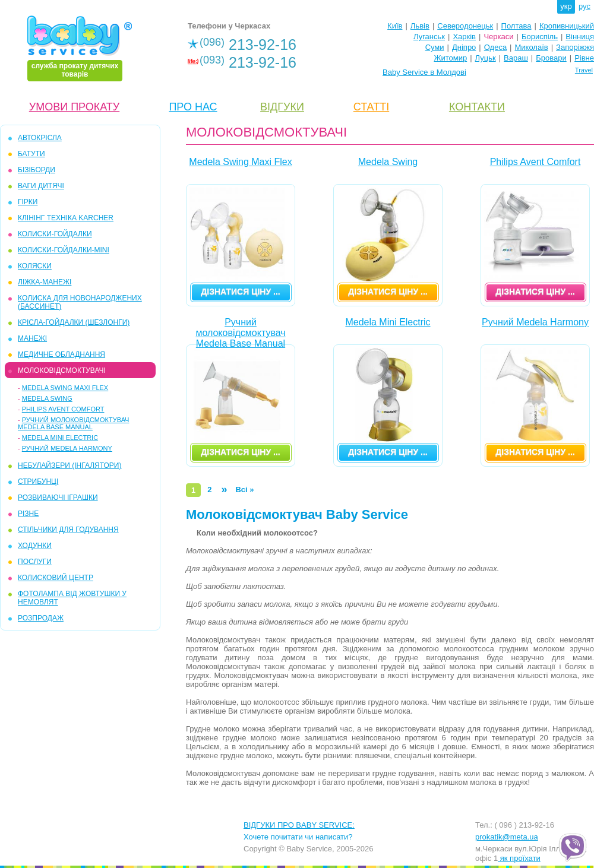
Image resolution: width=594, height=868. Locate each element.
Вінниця (580, 37)
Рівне (584, 58)
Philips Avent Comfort (63, 409)
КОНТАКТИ (477, 107)
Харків (464, 37)
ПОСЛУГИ (35, 562)
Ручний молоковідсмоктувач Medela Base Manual (73, 423)
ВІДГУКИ (282, 107)
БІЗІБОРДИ (37, 170)
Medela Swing (47, 398)
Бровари (551, 58)
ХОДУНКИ (35, 546)
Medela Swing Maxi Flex (65, 388)
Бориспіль (540, 37)
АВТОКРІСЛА (40, 138)
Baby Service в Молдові (424, 72)
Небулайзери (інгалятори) (69, 465)
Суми (435, 47)
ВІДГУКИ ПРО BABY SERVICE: (299, 825)
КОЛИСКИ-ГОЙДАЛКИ (55, 234)
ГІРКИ (28, 202)
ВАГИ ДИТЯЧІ (41, 186)
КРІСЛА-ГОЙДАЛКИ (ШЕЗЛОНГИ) (74, 322)
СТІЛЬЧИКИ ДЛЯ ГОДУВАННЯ (68, 530)
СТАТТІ (371, 107)
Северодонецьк (465, 26)
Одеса (495, 47)
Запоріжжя (575, 47)
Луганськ (429, 37)
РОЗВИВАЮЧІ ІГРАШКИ (58, 498)
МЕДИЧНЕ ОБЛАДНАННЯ (61, 354)
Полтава (516, 26)
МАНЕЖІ (32, 338)
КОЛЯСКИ (35, 266)
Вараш (516, 58)
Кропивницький (567, 26)
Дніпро (464, 47)
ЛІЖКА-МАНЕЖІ (45, 282)
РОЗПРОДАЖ (41, 618)
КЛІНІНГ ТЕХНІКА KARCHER (66, 218)
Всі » (244, 490)
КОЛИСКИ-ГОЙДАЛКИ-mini (64, 250)
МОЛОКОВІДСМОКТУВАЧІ (62, 370)
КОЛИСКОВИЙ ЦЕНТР (56, 578)
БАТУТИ (31, 154)
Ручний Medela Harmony (67, 448)
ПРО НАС (193, 107)
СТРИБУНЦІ (38, 481)
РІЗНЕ (28, 514)
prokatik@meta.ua (507, 837)
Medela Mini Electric (60, 438)
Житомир (450, 58)
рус (584, 6)
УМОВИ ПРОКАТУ (74, 107)
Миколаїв (532, 47)
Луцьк (486, 58)
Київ (395, 26)
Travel (584, 70)
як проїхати (519, 858)
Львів (420, 26)
